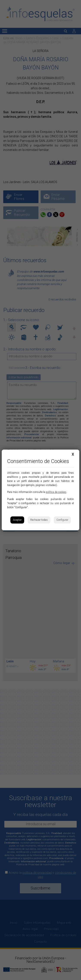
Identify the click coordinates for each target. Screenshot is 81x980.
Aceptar (17, 520)
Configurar (62, 520)
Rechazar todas (39, 520)
